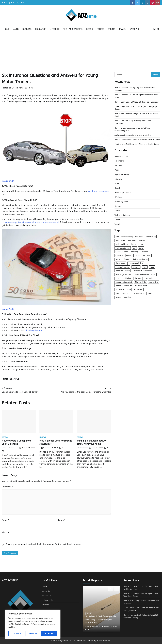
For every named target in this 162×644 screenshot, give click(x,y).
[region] (33, 624)
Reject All (33, 634)
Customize (16, 634)
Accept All (49, 634)
